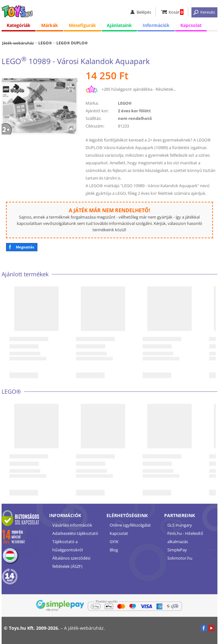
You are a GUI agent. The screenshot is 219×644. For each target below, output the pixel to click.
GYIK (114, 542)
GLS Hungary (180, 525)
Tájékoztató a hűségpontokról (68, 546)
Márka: (92, 103)
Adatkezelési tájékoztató (75, 533)
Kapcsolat (191, 25)
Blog (114, 550)
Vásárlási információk (72, 525)
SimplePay (177, 550)
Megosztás (25, 247)
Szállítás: (93, 118)
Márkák (50, 25)
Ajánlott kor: (97, 111)
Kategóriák (19, 25)
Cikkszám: (95, 126)
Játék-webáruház (18, 43)
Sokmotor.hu (180, 558)
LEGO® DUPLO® (72, 43)
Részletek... (166, 89)
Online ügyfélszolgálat (130, 525)
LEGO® (45, 43)
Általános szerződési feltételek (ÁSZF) (71, 562)
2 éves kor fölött (134, 111)
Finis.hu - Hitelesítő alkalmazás (185, 537)
